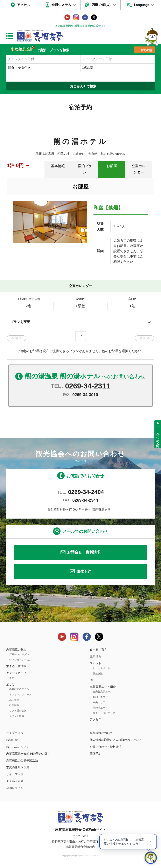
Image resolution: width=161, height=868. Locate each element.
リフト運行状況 (18, 711)
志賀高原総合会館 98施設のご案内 (28, 754)
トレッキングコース (20, 695)
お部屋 (112, 166)
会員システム (61, 5)
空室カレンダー (139, 169)
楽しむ (10, 684)
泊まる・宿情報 (16, 666)
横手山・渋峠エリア (104, 713)
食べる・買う (98, 650)
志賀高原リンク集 (18, 767)
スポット (96, 663)
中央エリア (99, 702)
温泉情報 (96, 656)
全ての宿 (146, 50)
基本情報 (58, 166)
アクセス (23, 5)
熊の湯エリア (100, 708)
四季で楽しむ (101, 5)
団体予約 (84, 571)
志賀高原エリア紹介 (103, 687)
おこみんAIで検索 (83, 86)
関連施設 (98, 674)
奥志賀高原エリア (103, 692)
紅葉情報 (14, 705)
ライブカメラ (15, 733)
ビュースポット (101, 668)
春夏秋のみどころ (19, 689)
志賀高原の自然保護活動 (22, 760)
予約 (12, 678)
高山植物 (14, 700)
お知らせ (12, 740)
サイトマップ (15, 774)
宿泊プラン (85, 169)
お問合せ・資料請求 (84, 552)
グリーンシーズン (19, 654)
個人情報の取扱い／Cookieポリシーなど (116, 740)
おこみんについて (18, 747)
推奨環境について (101, 733)
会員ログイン (15, 788)
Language (142, 5)
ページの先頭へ (158, 438)
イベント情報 (17, 716)
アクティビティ (16, 673)
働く (93, 680)
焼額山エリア (100, 697)
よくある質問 (15, 781)
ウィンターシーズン (20, 660)
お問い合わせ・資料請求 (106, 747)
